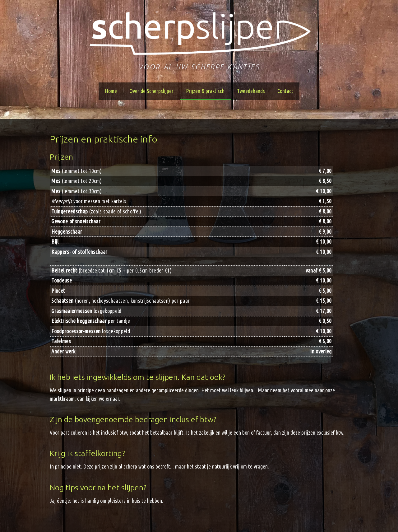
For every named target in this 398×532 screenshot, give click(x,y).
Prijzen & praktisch (205, 91)
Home (111, 91)
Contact (285, 91)
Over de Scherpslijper (151, 91)
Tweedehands (251, 91)
